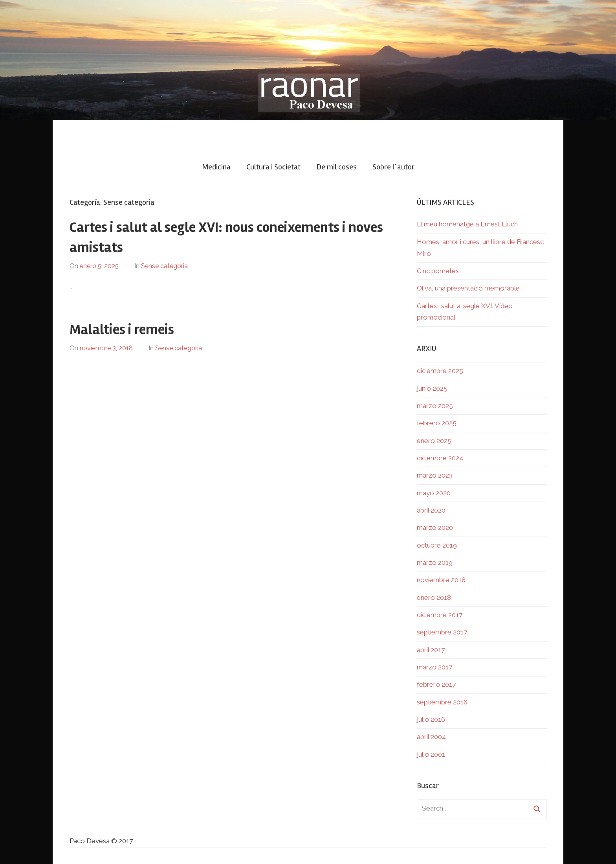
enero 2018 (434, 597)
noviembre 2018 (441, 580)
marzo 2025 (435, 406)
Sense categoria (164, 266)
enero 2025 (434, 441)
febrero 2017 (436, 684)
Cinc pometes (438, 271)
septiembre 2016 (442, 702)
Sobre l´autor (393, 167)
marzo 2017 (434, 667)
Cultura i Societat (273, 167)
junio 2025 (432, 388)
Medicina (216, 167)
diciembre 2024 (440, 458)
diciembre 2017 (440, 615)
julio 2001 (431, 754)
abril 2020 (431, 510)
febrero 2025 (437, 423)
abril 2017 (431, 650)
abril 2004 (431, 737)
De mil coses (336, 167)
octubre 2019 (437, 545)
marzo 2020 (435, 528)
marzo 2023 (435, 475)
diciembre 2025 (440, 371)
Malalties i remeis (122, 330)
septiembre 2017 (442, 632)
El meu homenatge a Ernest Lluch (467, 224)
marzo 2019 (435, 563)
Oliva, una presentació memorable (468, 288)
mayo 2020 (434, 493)
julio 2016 (431, 719)
